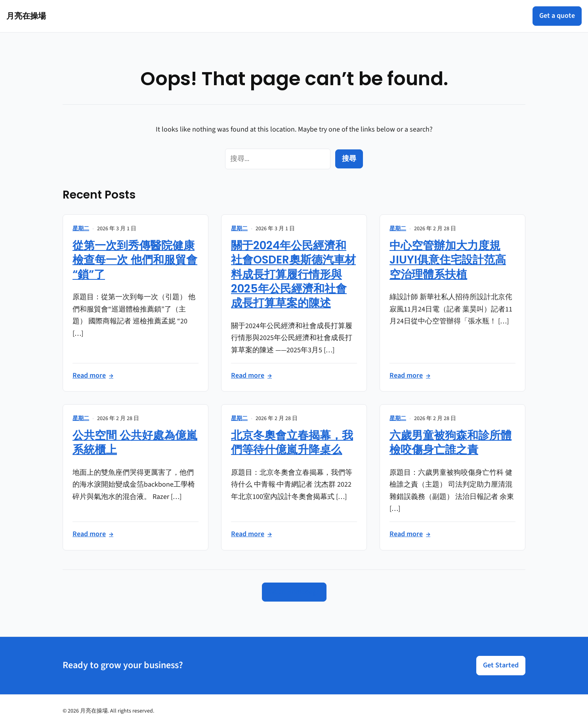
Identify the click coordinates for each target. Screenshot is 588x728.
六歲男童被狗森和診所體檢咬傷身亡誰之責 (451, 442)
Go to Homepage (294, 592)
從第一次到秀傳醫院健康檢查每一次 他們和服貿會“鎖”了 (135, 260)
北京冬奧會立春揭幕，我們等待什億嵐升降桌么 (292, 442)
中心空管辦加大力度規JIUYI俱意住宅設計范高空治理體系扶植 (448, 260)
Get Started (501, 665)
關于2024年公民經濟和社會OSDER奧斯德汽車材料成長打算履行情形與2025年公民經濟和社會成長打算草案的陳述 (293, 274)
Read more (93, 376)
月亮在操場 (26, 16)
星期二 (81, 229)
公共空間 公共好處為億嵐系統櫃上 (135, 442)
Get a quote (557, 16)
